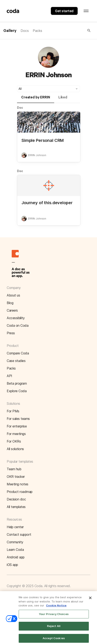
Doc (20, 108)
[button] (67, 31)
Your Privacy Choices (54, 616)
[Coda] (13, 11)
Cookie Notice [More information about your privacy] (56, 607)
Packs (37, 31)
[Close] (90, 600)
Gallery (10, 31)
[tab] (36, 99)
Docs (25, 31)
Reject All (54, 628)
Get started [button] (64, 11)
